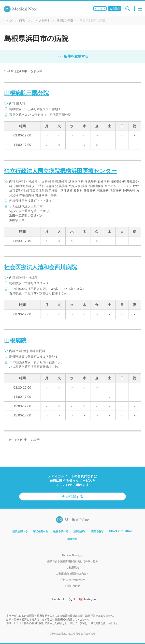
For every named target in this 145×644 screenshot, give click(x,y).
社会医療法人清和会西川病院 (40, 267)
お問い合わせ (72, 586)
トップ (8, 20)
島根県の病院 (65, 20)
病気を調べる (20, 531)
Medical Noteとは (72, 555)
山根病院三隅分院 (26, 93)
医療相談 (72, 539)
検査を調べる (61, 531)
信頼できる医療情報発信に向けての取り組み (72, 561)
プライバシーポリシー (72, 580)
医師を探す (98, 531)
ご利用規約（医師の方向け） (72, 574)
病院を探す (80, 531)
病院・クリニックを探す (34, 20)
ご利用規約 (72, 568)
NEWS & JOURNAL (121, 531)
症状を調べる (40, 531)
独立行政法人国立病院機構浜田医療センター (60, 171)
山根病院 (15, 340)
